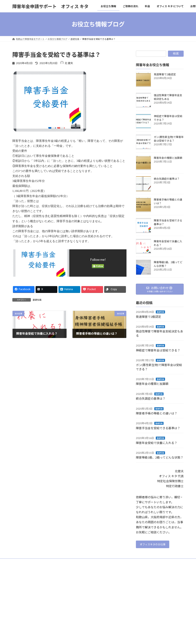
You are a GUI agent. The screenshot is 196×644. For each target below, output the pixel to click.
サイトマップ (52, 563)
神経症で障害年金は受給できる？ (158, 350)
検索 (176, 53)
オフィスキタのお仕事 (155, 545)
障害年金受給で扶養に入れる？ (157, 443)
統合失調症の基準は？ (167, 179)
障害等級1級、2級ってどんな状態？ (160, 458)
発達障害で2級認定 (165, 74)
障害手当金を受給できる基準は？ (158, 428)
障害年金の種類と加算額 (168, 158)
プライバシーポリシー (27, 563)
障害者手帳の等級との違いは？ (157, 413)
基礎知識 (37, 300)
